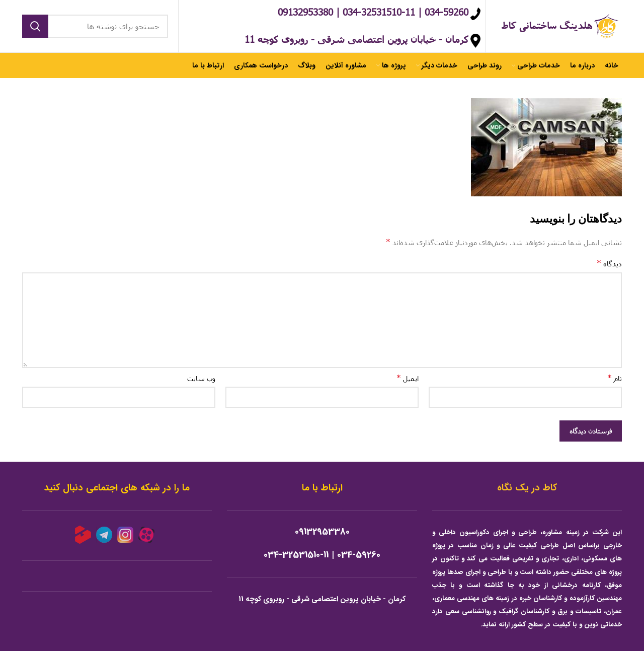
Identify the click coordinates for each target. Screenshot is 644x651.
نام (615, 378)
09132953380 (322, 532)
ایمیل (408, 378)
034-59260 (359, 555)
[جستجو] (95, 26)
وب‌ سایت (201, 378)
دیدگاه (609, 263)
